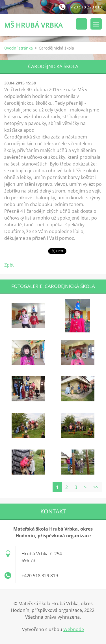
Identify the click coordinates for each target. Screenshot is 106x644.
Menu (96, 24)
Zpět (9, 265)
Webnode (74, 629)
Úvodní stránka (19, 48)
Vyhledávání (81, 24)
